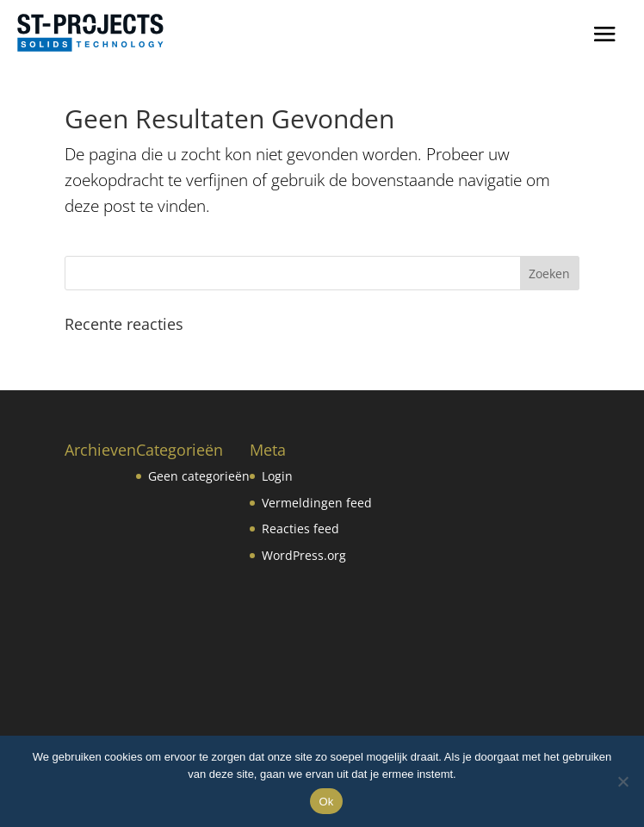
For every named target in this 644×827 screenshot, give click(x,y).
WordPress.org (304, 555)
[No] (622, 781)
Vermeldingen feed (317, 503)
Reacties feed (300, 529)
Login (277, 476)
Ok (326, 802)
